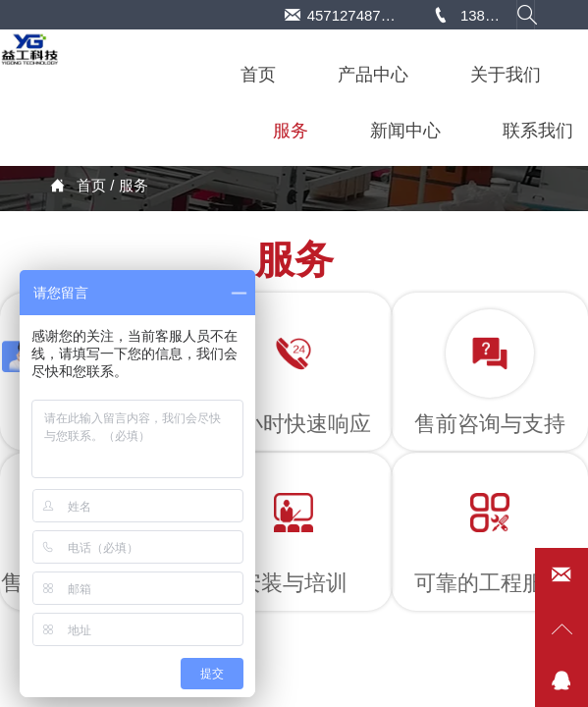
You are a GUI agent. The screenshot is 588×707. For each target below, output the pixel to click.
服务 (134, 185)
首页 (91, 185)
